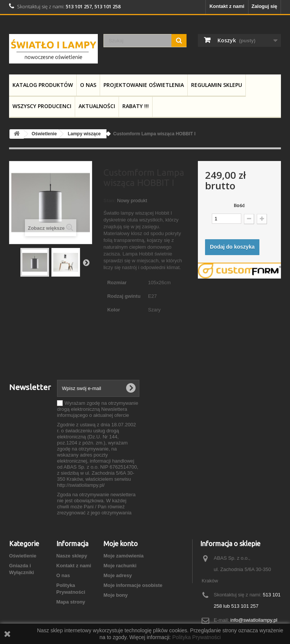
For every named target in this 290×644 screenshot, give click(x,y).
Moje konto (121, 543)
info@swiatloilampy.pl (254, 620)
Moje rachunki (120, 566)
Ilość (239, 205)
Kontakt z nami (227, 6)
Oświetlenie (23, 556)
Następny (86, 262)
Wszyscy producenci (42, 106)
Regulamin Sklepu (217, 85)
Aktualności (97, 106)
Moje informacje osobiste (133, 585)
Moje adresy (118, 575)
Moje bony (116, 595)
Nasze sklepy (72, 556)
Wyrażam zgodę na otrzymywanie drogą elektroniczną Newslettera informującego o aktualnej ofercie (98, 409)
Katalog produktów (43, 85)
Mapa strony (71, 602)
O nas (88, 85)
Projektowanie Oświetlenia (144, 85)
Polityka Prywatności (196, 637)
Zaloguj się (264, 6)
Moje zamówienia (123, 556)
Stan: (110, 200)
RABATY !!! (136, 106)
